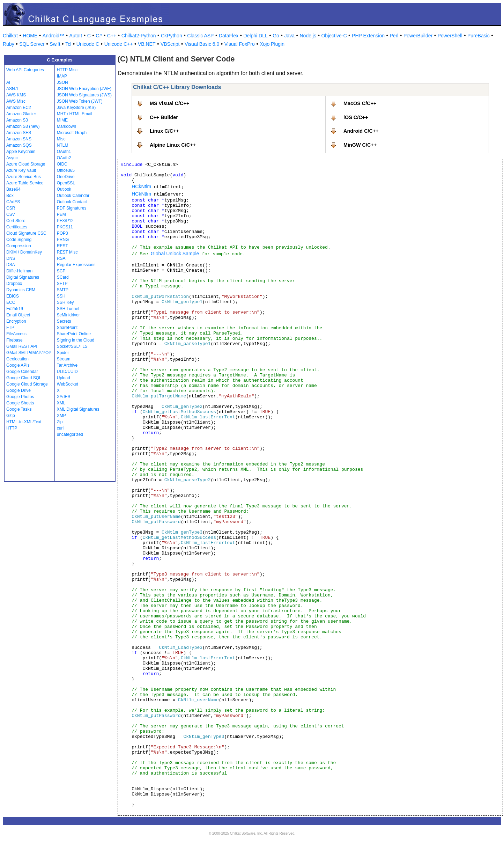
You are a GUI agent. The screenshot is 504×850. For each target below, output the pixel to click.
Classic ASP (200, 36)
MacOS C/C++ (360, 103)
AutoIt (76, 36)
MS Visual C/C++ (169, 103)
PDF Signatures (72, 208)
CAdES (13, 202)
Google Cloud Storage (27, 384)
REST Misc (67, 252)
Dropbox (14, 284)
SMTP (63, 290)
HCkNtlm (141, 186)
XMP (61, 416)
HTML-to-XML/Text (24, 422)
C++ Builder (164, 117)
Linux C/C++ (164, 131)
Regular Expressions (76, 265)
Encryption (16, 321)
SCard (63, 277)
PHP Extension (368, 36)
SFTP (62, 284)
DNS (11, 258)
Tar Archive (67, 365)
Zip (60, 422)
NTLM (63, 145)
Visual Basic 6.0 (202, 44)
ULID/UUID (67, 372)
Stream (64, 359)
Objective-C (334, 36)
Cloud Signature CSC (26, 233)
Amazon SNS (19, 139)
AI (8, 82)
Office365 (66, 170)
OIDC (62, 164)
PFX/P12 (65, 221)
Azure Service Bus (24, 177)
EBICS (13, 296)
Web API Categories (25, 70)
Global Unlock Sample (175, 254)
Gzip (11, 416)
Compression (19, 246)
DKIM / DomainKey (24, 252)
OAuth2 (64, 158)
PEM (61, 214)
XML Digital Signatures (78, 409)
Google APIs (18, 365)
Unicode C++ (119, 44)
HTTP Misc (67, 70)
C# (99, 36)
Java (289, 36)
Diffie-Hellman (19, 271)
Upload (64, 378)
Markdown (66, 126)
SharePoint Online (74, 334)
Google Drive (18, 390)
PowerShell (450, 36)
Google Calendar (22, 372)
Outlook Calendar (73, 196)
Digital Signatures (23, 277)
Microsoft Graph (72, 133)
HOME (30, 36)
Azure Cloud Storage (26, 164)
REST (62, 246)
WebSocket (68, 384)
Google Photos (20, 397)
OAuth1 (64, 152)
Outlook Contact (72, 202)
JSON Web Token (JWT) (80, 101)
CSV (11, 214)
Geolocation (17, 359)
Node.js (308, 36)
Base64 (13, 189)
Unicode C (88, 44)
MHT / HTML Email (75, 114)
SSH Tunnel (68, 309)
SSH (61, 296)
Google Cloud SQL (24, 378)
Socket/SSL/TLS (72, 346)
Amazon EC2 (19, 108)
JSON (62, 82)
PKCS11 (65, 227)
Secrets (64, 321)
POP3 (62, 233)
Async (12, 158)
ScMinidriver (68, 315)
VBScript (170, 44)
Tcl (68, 44)
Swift (55, 44)
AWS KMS (16, 95)
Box (10, 196)
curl (60, 428)
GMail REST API (22, 346)
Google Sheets (20, 403)
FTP (10, 328)
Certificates (17, 227)
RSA (61, 258)
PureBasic (479, 36)
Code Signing (19, 240)
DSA (11, 265)
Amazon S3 (17, 120)
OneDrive (66, 177)
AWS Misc (16, 101)
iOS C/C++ (356, 117)
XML (61, 403)
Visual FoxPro (240, 44)
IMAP (62, 76)
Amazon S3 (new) (23, 126)
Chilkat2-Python (139, 36)
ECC (11, 302)
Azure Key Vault (21, 170)
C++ (112, 36)
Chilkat (10, 36)
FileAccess (16, 334)
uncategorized (70, 434)
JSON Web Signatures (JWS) (84, 95)
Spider (63, 353)
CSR (11, 208)
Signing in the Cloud (76, 340)
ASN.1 (12, 89)
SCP (61, 271)
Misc (61, 139)
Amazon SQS (19, 145)
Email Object (18, 315)
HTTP (12, 428)
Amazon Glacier (21, 114)
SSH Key (65, 302)
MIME (62, 120)
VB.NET (147, 44)
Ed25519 (15, 309)
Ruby (9, 44)
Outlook (64, 189)
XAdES (64, 397)
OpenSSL (66, 183)
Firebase (14, 340)
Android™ (53, 36)
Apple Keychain (21, 152)
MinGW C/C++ (360, 145)
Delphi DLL (255, 36)
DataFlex (229, 36)
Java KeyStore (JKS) (76, 108)
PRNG (63, 240)
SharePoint (67, 328)
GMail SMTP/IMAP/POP (29, 353)
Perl (394, 36)
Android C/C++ (361, 131)
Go (276, 36)
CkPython (172, 36)
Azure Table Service (25, 183)
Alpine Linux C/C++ (173, 145)
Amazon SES (19, 133)
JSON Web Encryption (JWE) (84, 89)
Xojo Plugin (272, 44)
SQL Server (32, 44)
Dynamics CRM (21, 290)
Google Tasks (19, 409)
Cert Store (16, 221)
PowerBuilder (418, 36)
